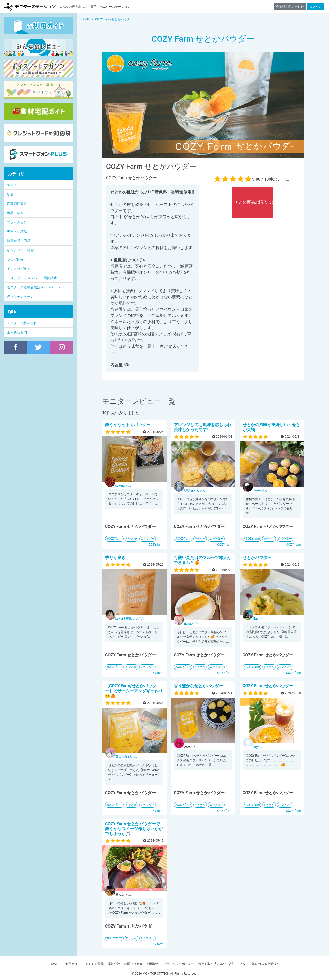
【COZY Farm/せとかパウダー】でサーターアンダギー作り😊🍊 (134, 691)
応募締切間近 (17, 204)
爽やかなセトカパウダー (128, 425)
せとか (132, 539)
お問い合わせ (133, 964)
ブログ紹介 (15, 259)
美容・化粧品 (17, 231)
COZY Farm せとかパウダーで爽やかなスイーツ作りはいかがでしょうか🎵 (134, 829)
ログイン (315, 7)
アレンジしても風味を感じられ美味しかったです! (203, 427)
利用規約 (153, 964)
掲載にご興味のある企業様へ (259, 964)
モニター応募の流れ (22, 323)
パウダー (149, 539)
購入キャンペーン (20, 296)
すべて (12, 185)
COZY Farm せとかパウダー (268, 686)
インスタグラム (19, 269)
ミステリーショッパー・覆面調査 (32, 278)
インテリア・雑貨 (20, 250)
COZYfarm (115, 539)
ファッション (17, 222)
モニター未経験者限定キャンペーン (34, 287)
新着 (10, 194)
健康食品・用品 (19, 241)
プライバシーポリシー (179, 964)
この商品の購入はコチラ (254, 202)
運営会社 (114, 964)
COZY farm (156, 545)
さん (123, 486)
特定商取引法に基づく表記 (217, 964)
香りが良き (115, 558)
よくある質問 (17, 332)
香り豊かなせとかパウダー (198, 686)
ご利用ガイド (72, 964)
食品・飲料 (15, 213)
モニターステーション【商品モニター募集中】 (30, 7)
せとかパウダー (257, 558)
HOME (54, 964)
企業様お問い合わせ (290, 7)
